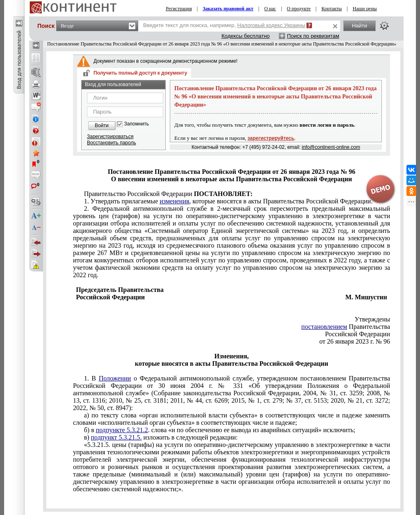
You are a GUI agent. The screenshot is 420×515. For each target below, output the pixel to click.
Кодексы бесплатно (246, 36)
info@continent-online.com (331, 147)
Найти (360, 26)
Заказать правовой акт (228, 9)
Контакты (332, 9)
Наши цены (365, 9)
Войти (102, 125)
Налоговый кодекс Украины (272, 25)
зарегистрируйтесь (271, 138)
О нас (270, 9)
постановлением (324, 327)
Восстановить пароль (112, 143)
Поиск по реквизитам (313, 36)
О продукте (299, 9)
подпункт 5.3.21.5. (116, 437)
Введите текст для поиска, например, (224, 25)
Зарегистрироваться (110, 137)
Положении (115, 378)
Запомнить (137, 124)
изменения (174, 201)
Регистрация (179, 9)
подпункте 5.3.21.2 (122, 430)
